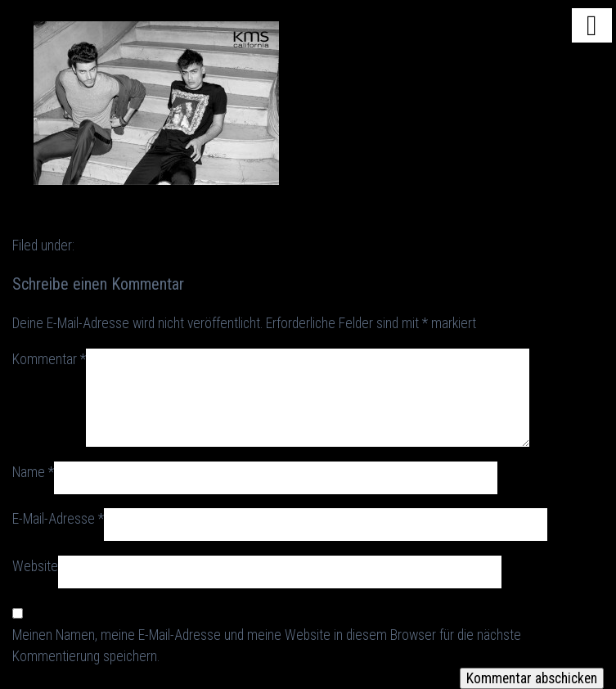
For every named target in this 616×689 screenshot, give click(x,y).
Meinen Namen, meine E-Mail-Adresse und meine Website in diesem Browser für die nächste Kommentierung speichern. (267, 646)
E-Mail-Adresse (58, 519)
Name (33, 472)
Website (35, 566)
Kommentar (49, 359)
